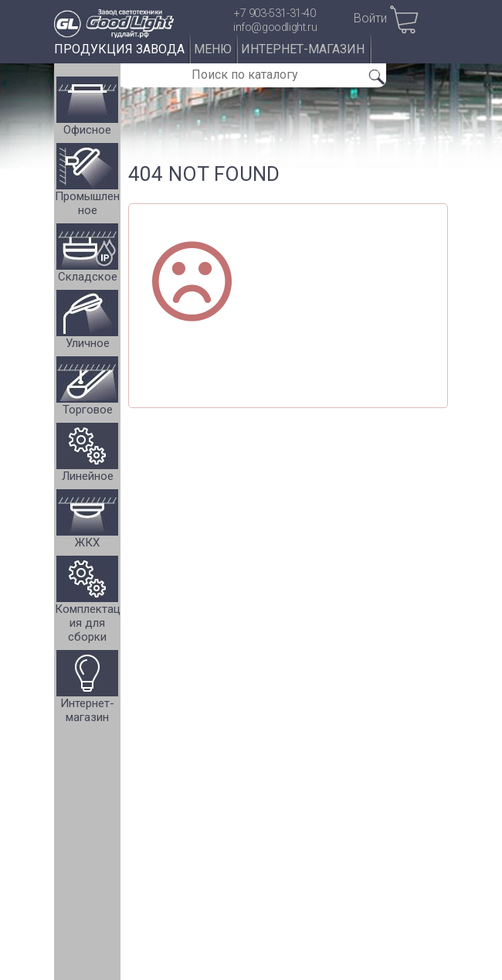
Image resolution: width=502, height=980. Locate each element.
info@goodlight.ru (275, 27)
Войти (370, 18)
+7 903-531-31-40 (275, 14)
